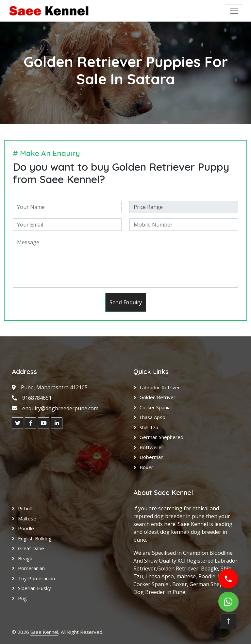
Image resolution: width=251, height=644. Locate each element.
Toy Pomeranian (36, 578)
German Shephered (161, 437)
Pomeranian (31, 568)
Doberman (151, 457)
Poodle (26, 528)
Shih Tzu (149, 427)
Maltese (27, 518)
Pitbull (25, 508)
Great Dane (31, 548)
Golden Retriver (158, 397)
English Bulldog (35, 538)
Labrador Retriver (160, 387)
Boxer (146, 467)
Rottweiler (151, 447)
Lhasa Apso (152, 417)
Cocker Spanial (156, 407)
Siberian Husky (34, 588)
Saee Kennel (44, 632)
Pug (22, 598)
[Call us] (228, 579)
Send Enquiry (126, 302)
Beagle (26, 558)
